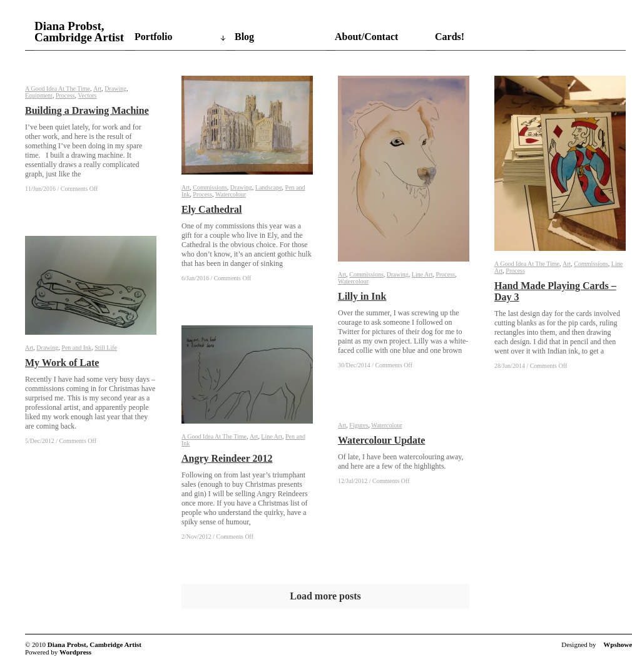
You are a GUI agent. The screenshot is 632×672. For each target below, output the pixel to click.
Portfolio (153, 37)
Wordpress (75, 652)
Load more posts (325, 596)
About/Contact (366, 37)
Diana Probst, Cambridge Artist (79, 32)
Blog (244, 37)
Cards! (450, 37)
